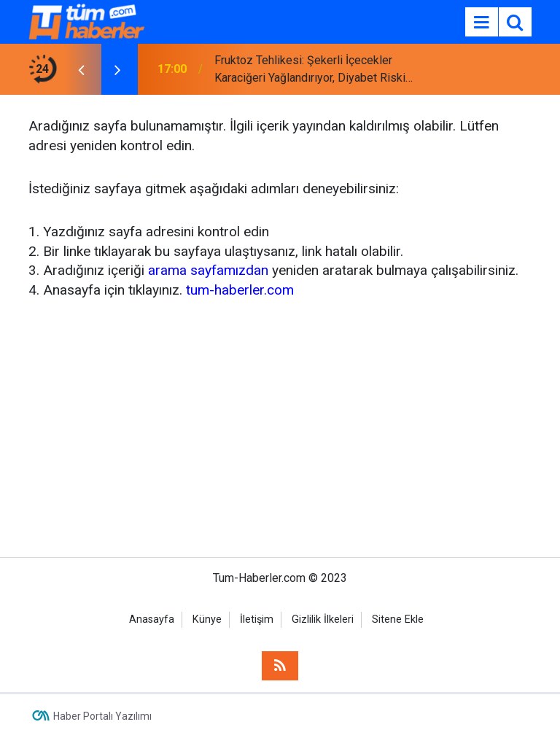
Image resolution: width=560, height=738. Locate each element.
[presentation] (81, 69)
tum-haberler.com (240, 290)
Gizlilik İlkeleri (323, 619)
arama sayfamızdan (208, 270)
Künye (207, 619)
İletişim (257, 619)
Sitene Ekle (398, 619)
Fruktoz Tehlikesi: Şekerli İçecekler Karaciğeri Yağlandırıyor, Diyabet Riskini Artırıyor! (314, 70)
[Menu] (481, 23)
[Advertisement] (280, 426)
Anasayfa (152, 619)
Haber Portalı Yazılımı (102, 716)
